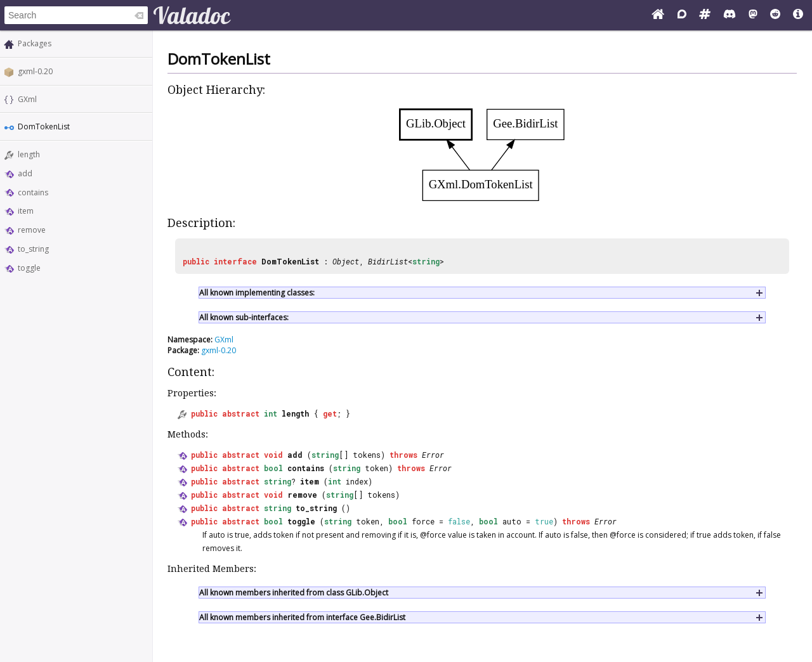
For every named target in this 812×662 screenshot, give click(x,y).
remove (32, 230)
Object (346, 261)
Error (433, 455)
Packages (35, 43)
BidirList (388, 261)
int (271, 413)
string (426, 261)
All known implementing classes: (257, 293)
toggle (29, 268)
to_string (33, 249)
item (26, 211)
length (29, 154)
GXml (27, 99)
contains (33, 192)
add (25, 173)
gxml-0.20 (35, 71)
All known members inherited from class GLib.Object (294, 593)
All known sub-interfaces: (244, 317)
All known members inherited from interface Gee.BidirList (302, 617)
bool (273, 468)
